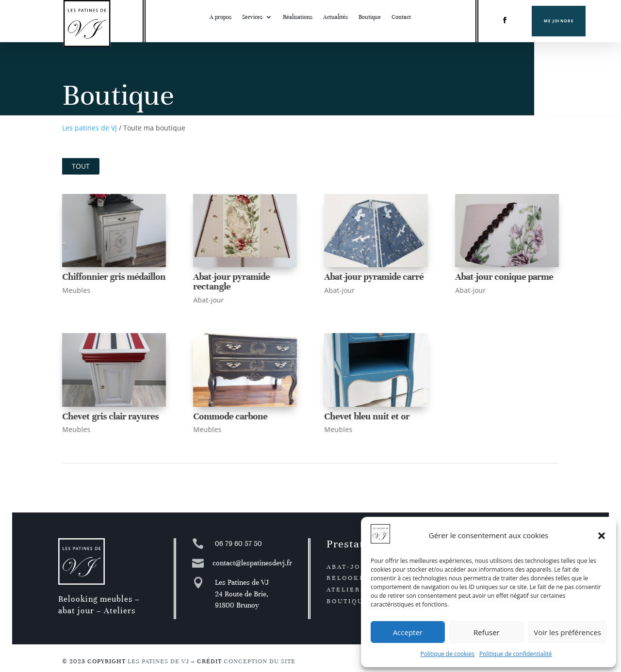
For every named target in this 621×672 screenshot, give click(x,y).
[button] (602, 536)
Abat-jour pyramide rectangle (231, 281)
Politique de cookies (448, 654)
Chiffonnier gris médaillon (113, 277)
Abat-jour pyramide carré (373, 277)
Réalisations (298, 17)
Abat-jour (208, 300)
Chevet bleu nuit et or (366, 416)
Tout (81, 166)
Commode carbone (230, 416)
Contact (401, 17)
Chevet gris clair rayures (110, 416)
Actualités (335, 17)
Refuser (487, 632)
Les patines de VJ (90, 128)
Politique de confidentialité (515, 654)
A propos (221, 17)
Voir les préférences (567, 632)
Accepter (408, 632)
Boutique (370, 17)
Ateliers (346, 590)
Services (252, 17)
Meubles (76, 290)
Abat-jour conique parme (504, 277)
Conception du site (260, 661)
